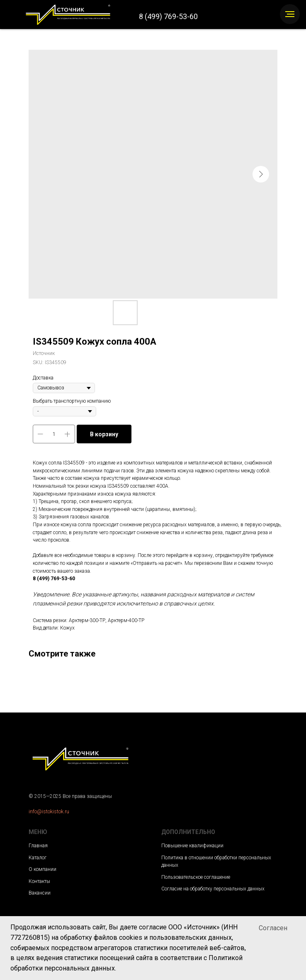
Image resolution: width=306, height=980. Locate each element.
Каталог (38, 858)
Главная (38, 846)
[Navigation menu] (290, 14)
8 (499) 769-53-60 (168, 16)
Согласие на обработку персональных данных (213, 889)
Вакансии (40, 893)
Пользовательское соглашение (196, 877)
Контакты (39, 881)
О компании (42, 869)
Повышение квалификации (192, 846)
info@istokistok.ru (49, 812)
